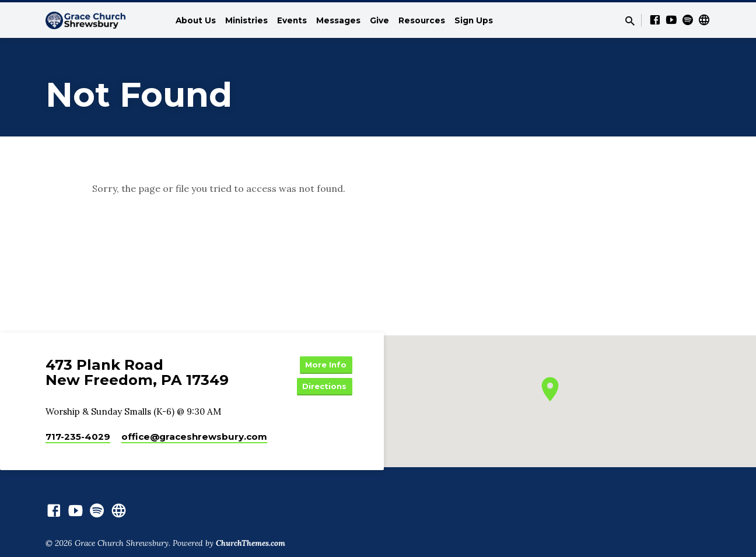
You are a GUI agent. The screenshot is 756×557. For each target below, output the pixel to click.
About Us (196, 20)
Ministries (246, 20)
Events (292, 20)
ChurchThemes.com (251, 546)
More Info (323, 365)
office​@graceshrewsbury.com (194, 439)
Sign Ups (474, 20)
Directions (323, 388)
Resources (422, 20)
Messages (338, 20)
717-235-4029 (78, 439)
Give (379, 20)
